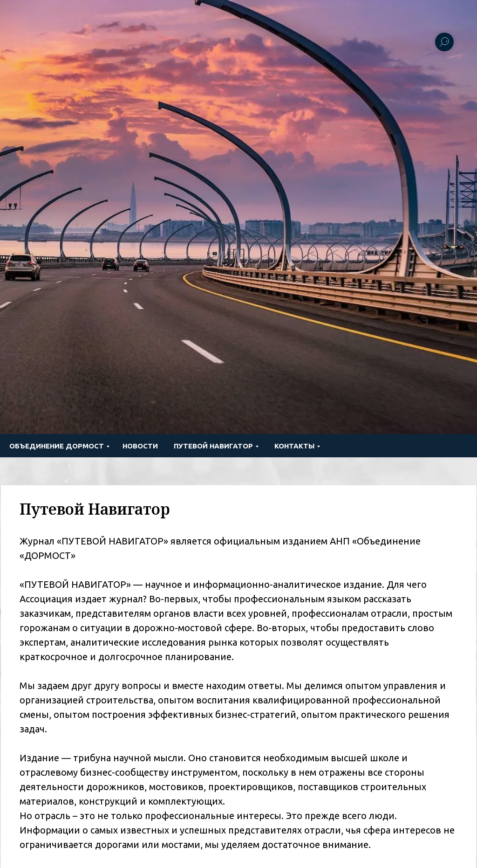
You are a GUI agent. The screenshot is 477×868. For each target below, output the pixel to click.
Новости (140, 446)
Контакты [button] (294, 446)
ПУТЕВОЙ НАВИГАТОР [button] (213, 446)
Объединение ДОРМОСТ (57, 446)
